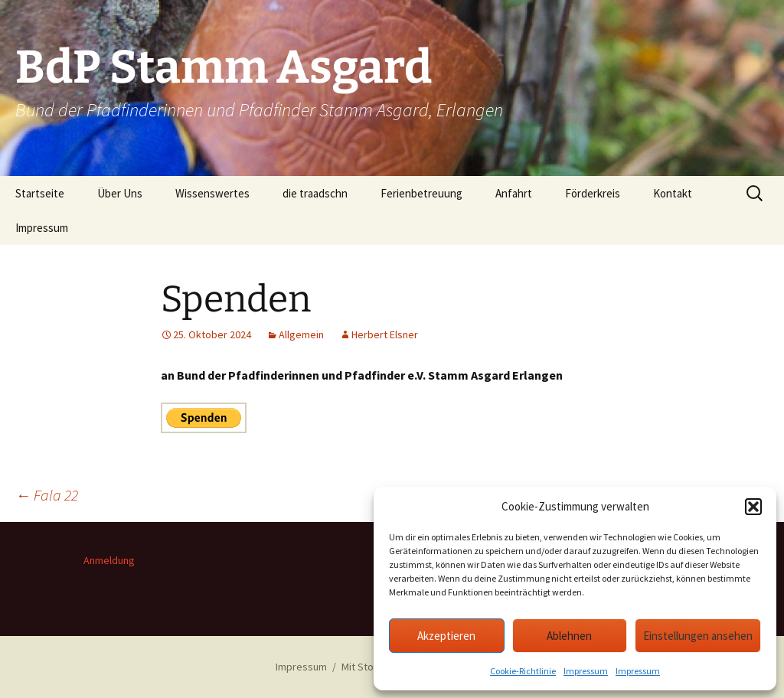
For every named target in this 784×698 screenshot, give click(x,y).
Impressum (586, 671)
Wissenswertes (212, 193)
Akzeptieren (446, 636)
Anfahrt (514, 193)
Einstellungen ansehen (698, 636)
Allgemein (301, 334)
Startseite (40, 193)
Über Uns (120, 193)
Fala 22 (47, 495)
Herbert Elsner (385, 334)
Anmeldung (109, 560)
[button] (753, 507)
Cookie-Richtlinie (523, 671)
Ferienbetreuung (421, 193)
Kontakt (673, 193)
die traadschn (315, 193)
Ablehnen (569, 636)
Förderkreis (593, 193)
